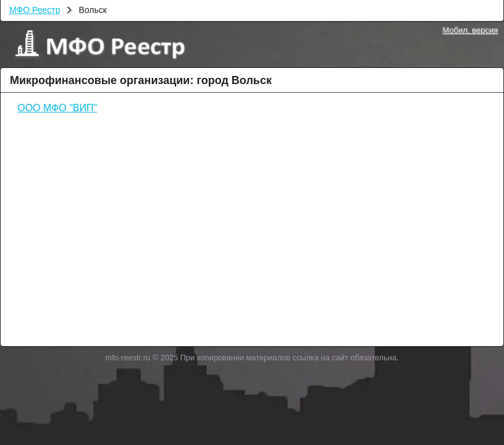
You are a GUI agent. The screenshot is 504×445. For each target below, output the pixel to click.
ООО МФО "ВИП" (57, 108)
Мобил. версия (470, 30)
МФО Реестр (35, 10)
